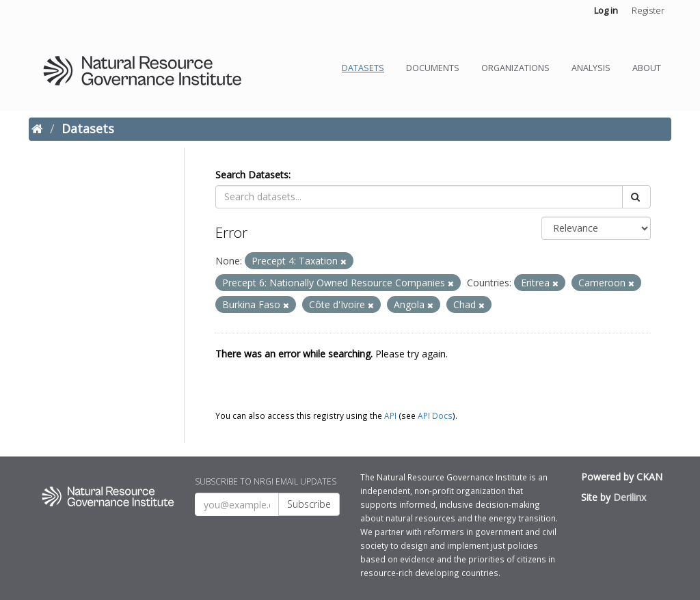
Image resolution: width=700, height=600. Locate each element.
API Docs (435, 415)
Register (648, 10)
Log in (606, 10)
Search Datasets (252, 175)
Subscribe (309, 504)
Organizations (515, 68)
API (390, 415)
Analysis (591, 68)
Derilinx (630, 497)
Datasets (363, 68)
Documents (433, 68)
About (647, 68)
